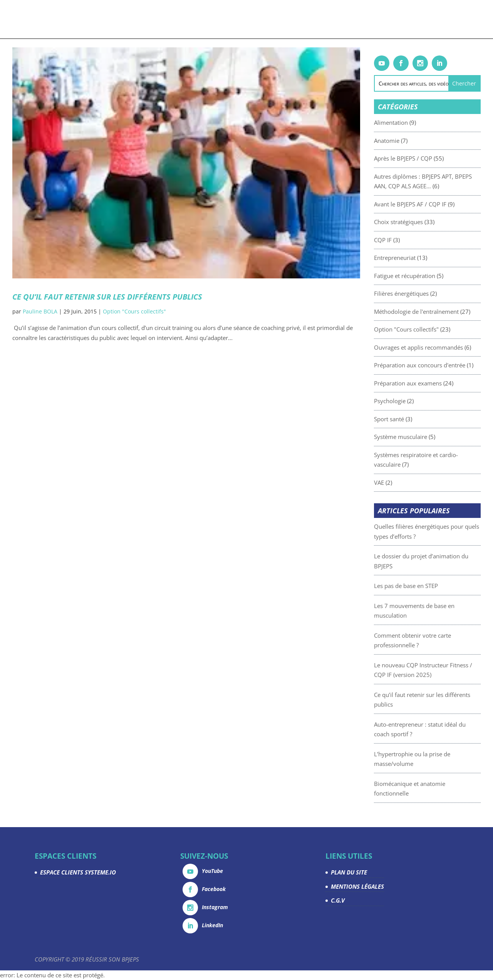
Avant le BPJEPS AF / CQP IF (424, 204)
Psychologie (404, 401)
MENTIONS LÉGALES (357, 886)
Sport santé (403, 419)
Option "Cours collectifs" (134, 311)
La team (357, 20)
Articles (213, 20)
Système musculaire (414, 437)
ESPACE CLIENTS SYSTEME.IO (78, 872)
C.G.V (338, 900)
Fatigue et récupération (418, 276)
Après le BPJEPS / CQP (417, 158)
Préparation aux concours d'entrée (433, 365)
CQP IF (397, 240)
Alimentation (405, 122)
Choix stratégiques (412, 222)
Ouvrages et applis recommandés (432, 347)
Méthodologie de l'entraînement (430, 312)
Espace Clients (392, 20)
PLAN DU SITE (349, 872)
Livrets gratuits (174, 20)
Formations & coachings (107, 20)
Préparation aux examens (422, 383)
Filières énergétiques (415, 293)
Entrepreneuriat (409, 258)
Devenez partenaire (316, 20)
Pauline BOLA (40, 311)
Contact (428, 20)
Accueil (58, 20)
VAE (393, 482)
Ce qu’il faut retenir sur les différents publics (107, 297)
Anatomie (401, 141)
